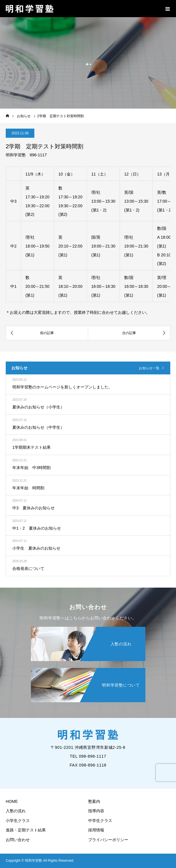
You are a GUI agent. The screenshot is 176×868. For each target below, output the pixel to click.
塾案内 (94, 801)
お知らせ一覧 (149, 368)
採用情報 (96, 830)
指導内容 (96, 811)
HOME (12, 801)
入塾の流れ (16, 811)
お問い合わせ (18, 840)
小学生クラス (18, 821)
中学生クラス (100, 821)
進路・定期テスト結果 (26, 830)
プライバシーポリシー (108, 840)
